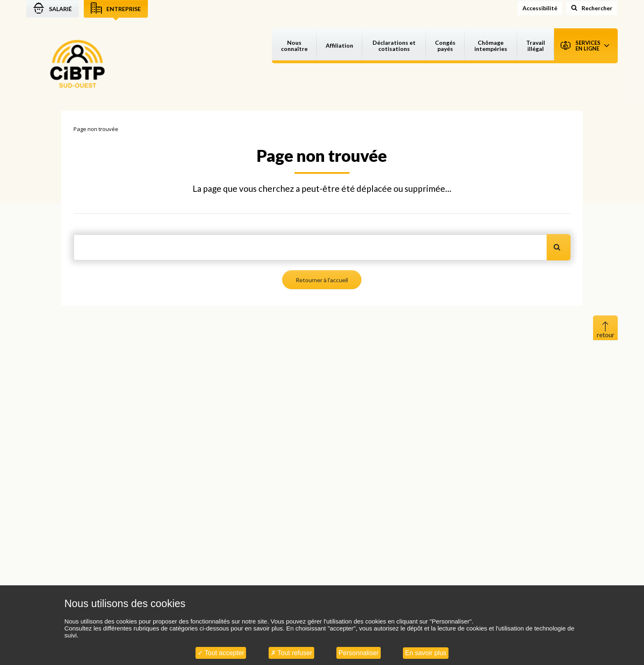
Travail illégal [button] (536, 46)
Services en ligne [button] (585, 46)
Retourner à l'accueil (322, 280)
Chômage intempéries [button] (491, 46)
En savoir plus (426, 653)
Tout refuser (292, 653)
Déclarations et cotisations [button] (394, 46)
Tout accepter (221, 653)
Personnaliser (359, 653)
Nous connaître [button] (294, 46)
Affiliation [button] (339, 45)
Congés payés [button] (445, 46)
